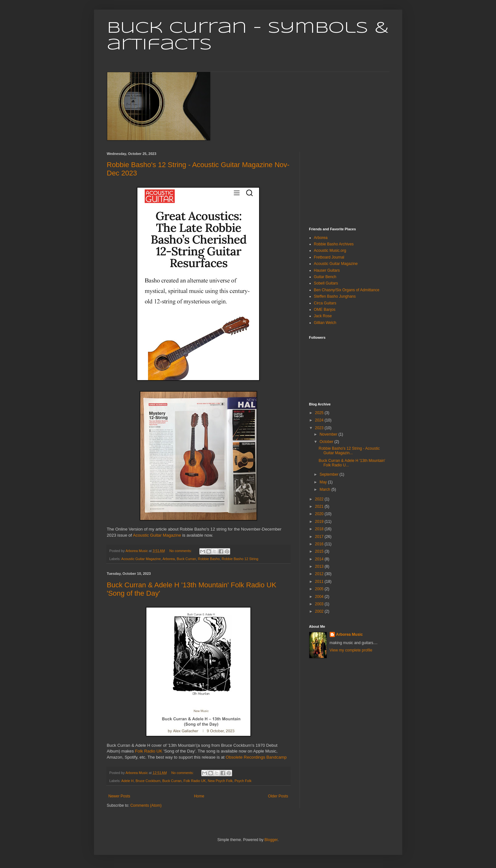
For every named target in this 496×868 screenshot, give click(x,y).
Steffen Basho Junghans (335, 296)
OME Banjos (325, 310)
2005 (320, 589)
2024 (320, 420)
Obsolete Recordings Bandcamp (256, 757)
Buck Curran (187, 559)
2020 (320, 514)
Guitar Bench (325, 277)
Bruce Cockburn (148, 781)
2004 (320, 597)
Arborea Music (349, 634)
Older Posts (278, 796)
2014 (320, 559)
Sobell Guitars (326, 283)
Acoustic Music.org (330, 251)
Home (199, 796)
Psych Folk (243, 781)
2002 (320, 611)
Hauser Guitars (327, 270)
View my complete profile (351, 650)
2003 (320, 604)
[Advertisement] (341, 184)
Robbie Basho (209, 559)
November (329, 434)
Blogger (271, 840)
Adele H (127, 781)
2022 (320, 499)
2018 (320, 529)
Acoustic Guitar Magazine (157, 535)
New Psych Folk (220, 781)
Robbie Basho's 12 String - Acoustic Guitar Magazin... (349, 451)
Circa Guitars (325, 303)
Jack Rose (323, 316)
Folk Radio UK (148, 751)
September (329, 474)
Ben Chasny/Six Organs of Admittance (347, 290)
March (325, 489)
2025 (320, 413)
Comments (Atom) (146, 805)
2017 (320, 537)
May (324, 482)
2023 (320, 428)
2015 (320, 551)
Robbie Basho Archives (334, 244)
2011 (320, 582)
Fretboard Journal (329, 257)
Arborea (169, 559)
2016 (320, 544)
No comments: (181, 551)
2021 (320, 506)
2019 (320, 522)
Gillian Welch (325, 323)
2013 (320, 566)
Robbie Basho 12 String (240, 559)
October (327, 442)
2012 (320, 574)
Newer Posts (119, 796)
